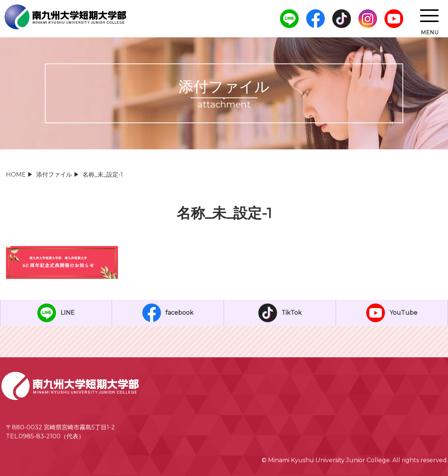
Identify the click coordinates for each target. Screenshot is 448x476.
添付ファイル (54, 175)
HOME (16, 175)
